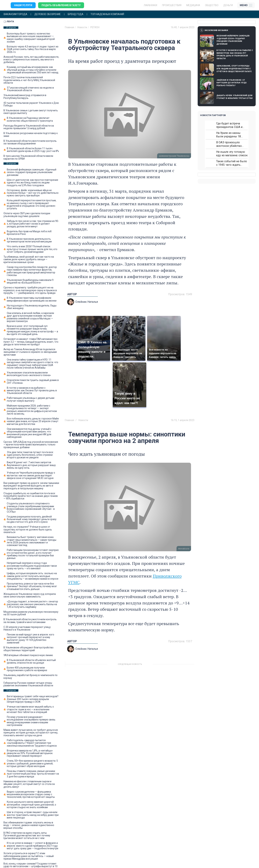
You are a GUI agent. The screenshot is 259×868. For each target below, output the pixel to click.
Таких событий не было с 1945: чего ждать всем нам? (232, 163)
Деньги (228, 5)
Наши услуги (23, 5)
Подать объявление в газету (61, 5)
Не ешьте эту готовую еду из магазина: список (232, 154)
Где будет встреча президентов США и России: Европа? (229, 125)
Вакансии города (15, 14)
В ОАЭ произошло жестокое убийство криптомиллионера (229, 144)
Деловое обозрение (48, 14)
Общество (212, 5)
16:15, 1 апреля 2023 (183, 420)
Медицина (193, 5)
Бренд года (76, 14)
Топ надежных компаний (107, 14)
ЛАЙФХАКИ (150, 5)
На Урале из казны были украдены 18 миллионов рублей (229, 135)
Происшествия (172, 5)
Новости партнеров (213, 115)
